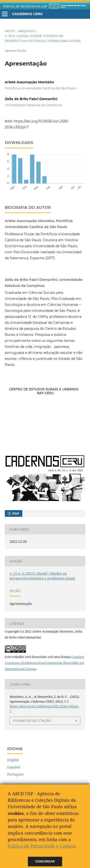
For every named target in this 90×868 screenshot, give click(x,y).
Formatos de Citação (32, 721)
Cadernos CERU (27, 14)
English (13, 760)
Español (14, 767)
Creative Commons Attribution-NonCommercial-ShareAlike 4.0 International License (44, 663)
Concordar (45, 862)
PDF (15, 513)
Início (10, 31)
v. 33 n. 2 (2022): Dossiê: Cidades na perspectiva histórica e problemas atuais (43, 38)
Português (15, 774)
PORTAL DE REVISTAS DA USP (25, 6)
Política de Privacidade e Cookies (42, 846)
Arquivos (27, 31)
